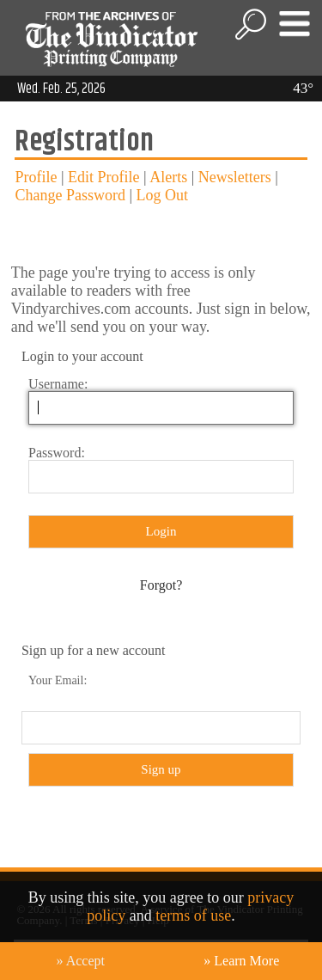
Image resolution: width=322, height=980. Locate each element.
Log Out (163, 195)
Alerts (168, 177)
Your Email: (58, 680)
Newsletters (235, 177)
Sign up (161, 769)
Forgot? (161, 585)
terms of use (193, 916)
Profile (36, 177)
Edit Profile (104, 177)
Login (161, 531)
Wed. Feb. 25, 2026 (61, 89)
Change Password (70, 195)
